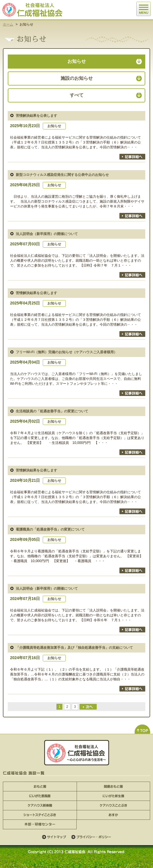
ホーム (8, 24)
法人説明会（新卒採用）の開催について (47, 234)
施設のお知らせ (77, 78)
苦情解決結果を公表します (36, 116)
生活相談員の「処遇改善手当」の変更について (52, 411)
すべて (77, 95)
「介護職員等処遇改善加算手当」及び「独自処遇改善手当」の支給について (74, 648)
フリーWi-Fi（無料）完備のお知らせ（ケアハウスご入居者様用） (66, 352)
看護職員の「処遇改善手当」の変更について (50, 529)
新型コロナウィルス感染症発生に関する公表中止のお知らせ (62, 175)
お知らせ (77, 61)
